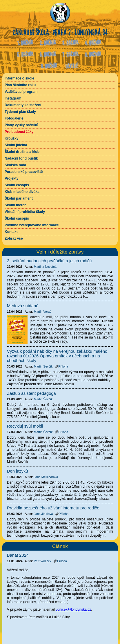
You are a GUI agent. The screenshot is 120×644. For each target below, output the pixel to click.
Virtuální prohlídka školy (25, 212)
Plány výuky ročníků (21, 125)
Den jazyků (18, 471)
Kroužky (11, 138)
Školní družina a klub (22, 152)
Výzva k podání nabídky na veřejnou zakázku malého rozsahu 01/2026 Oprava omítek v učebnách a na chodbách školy (57, 356)
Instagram (13, 98)
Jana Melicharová (46, 477)
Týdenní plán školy (20, 112)
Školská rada (15, 165)
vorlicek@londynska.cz (73, 609)
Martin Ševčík (43, 366)
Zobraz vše (14, 238)
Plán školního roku (20, 85)
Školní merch (16, 205)
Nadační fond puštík (21, 158)
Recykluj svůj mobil (25, 426)
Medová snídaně (23, 306)
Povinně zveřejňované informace (32, 225)
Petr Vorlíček (43, 561)
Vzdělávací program (21, 92)
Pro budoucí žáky (19, 132)
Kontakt (11, 232)
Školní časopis (17, 185)
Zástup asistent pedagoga (31, 393)
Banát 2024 (18, 555)
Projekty (11, 178)
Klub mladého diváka (22, 192)
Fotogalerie (14, 118)
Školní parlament (19, 198)
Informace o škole (19, 78)
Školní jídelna (16, 145)
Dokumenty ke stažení (23, 105)
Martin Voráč (43, 312)
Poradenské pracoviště (24, 172)
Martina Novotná (45, 267)
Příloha (60, 561)
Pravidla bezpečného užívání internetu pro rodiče (53, 508)
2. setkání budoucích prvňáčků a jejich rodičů (49, 261)
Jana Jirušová (43, 514)
